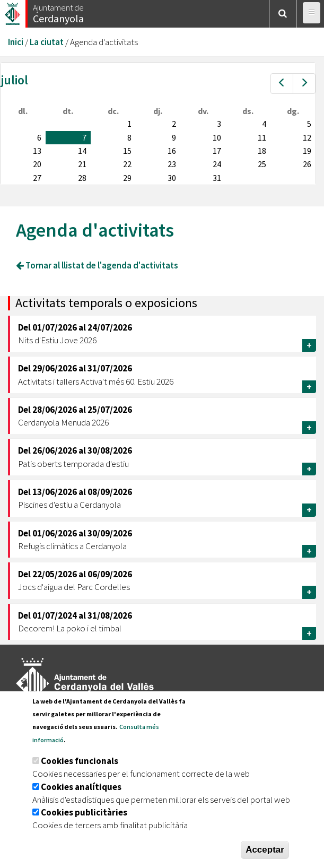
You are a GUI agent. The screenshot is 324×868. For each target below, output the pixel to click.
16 (172, 151)
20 (37, 164)
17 (217, 151)
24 (217, 164)
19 (307, 151)
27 (37, 178)
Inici (16, 42)
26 (307, 164)
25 (262, 164)
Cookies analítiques (81, 787)
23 (172, 164)
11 (262, 137)
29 (127, 178)
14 (82, 151)
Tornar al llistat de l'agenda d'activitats (97, 265)
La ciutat (47, 42)
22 (127, 164)
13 (37, 151)
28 (82, 178)
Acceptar (265, 850)
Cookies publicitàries (84, 813)
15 (127, 151)
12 (307, 137)
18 (262, 151)
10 (217, 137)
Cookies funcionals (80, 761)
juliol (14, 80)
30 (172, 178)
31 (217, 178)
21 (82, 164)
